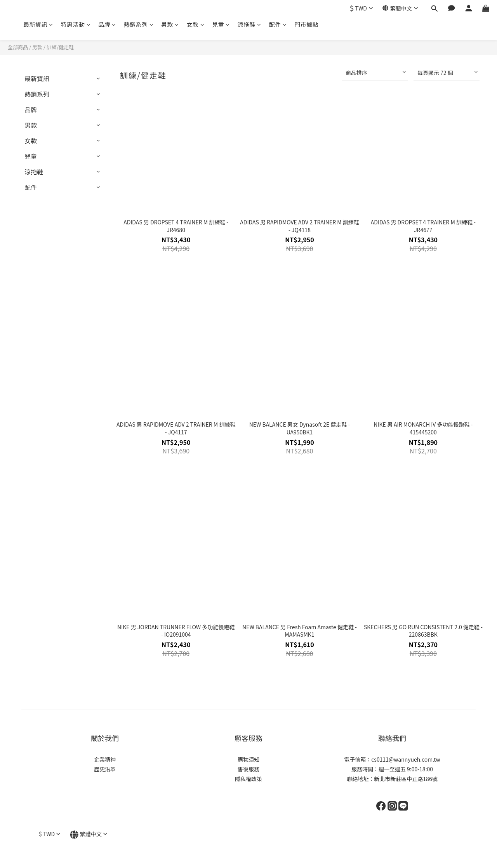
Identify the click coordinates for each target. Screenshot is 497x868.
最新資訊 (38, 24)
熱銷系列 (139, 24)
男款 (170, 24)
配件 (278, 24)
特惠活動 (76, 24)
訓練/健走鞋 (60, 47)
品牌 (107, 24)
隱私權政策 (248, 779)
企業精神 (105, 759)
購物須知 (248, 759)
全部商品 (18, 47)
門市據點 (306, 24)
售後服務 (248, 769)
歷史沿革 (105, 769)
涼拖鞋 (249, 24)
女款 (196, 24)
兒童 (221, 24)
